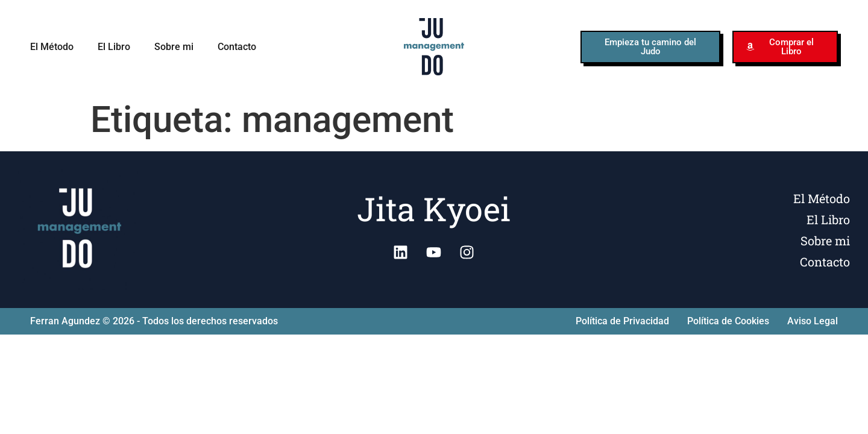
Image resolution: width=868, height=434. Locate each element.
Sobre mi (174, 47)
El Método (52, 47)
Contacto (237, 47)
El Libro (114, 47)
